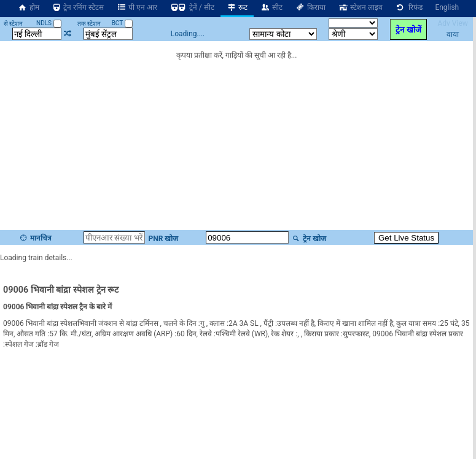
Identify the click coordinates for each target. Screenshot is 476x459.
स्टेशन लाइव (360, 7)
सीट (271, 7)
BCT (122, 23)
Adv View (452, 23)
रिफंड (409, 7)
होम (28, 7)
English (447, 7)
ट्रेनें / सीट (192, 7)
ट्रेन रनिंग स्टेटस (78, 7)
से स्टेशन (13, 24)
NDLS (49, 23)
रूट (237, 7)
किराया (310, 7)
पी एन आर (137, 7)
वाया (453, 34)
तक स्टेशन (89, 24)
